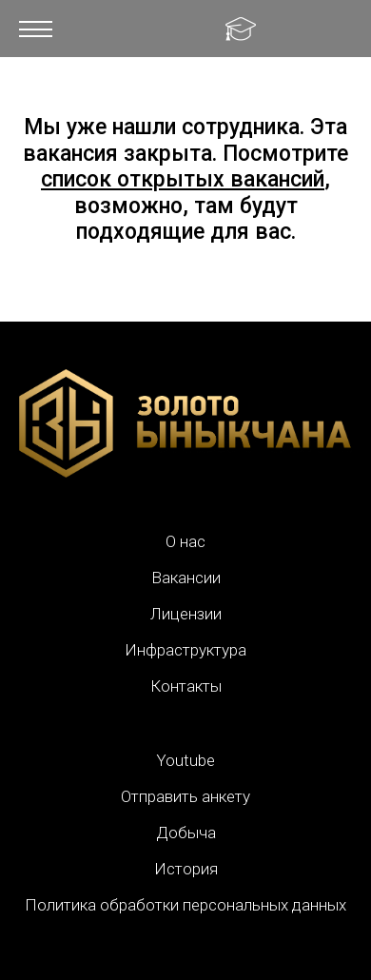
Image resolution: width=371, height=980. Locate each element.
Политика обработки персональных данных (185, 905)
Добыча (186, 833)
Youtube (185, 760)
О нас (185, 541)
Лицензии (186, 614)
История (186, 869)
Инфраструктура (185, 650)
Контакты (186, 686)
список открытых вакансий (183, 179)
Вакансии (186, 578)
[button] (36, 29)
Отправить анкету (185, 796)
